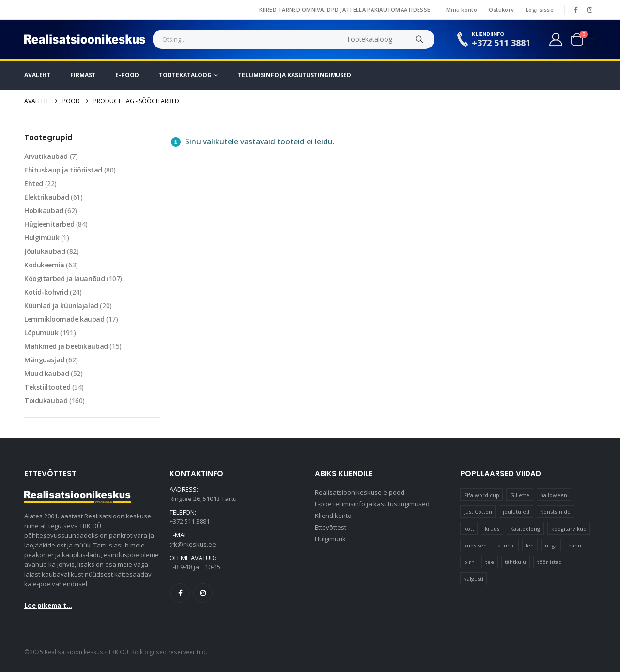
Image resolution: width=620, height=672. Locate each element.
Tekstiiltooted (47, 387)
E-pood (127, 75)
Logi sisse (540, 9)
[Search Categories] (373, 39)
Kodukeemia (44, 265)
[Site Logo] (85, 39)
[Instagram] (589, 10)
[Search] (419, 39)
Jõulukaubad (45, 251)
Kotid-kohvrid (46, 292)
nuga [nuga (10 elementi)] (551, 545)
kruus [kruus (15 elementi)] (492, 528)
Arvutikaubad (46, 156)
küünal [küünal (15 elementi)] (506, 545)
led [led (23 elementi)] (530, 545)
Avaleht (37, 75)
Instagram (203, 593)
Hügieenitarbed (49, 224)
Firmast (83, 75)
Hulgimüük (42, 238)
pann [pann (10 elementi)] (575, 545)
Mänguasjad (44, 360)
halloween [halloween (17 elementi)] (554, 495)
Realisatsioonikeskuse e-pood (360, 492)
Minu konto (462, 9)
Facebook (180, 593)
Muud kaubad (46, 373)
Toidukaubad (46, 400)
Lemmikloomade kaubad (64, 319)
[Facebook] (576, 10)
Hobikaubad (44, 211)
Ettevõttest (331, 527)
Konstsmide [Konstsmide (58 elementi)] (555, 511)
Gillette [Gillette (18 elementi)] (520, 495)
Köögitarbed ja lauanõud (64, 278)
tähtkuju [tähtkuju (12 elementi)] (515, 562)
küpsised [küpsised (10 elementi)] (475, 545)
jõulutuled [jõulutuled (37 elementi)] (516, 511)
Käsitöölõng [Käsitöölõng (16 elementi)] (525, 528)
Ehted (34, 183)
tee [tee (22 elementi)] (490, 562)
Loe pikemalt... (48, 605)
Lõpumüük (41, 333)
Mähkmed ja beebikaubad (66, 346)
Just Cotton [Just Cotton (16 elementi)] (478, 511)
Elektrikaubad (47, 197)
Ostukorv (501, 9)
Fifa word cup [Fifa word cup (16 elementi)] (482, 495)
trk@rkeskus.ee (193, 544)
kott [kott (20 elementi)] (469, 528)
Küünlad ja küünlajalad (61, 305)
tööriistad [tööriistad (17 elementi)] (550, 562)
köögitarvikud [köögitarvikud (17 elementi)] (569, 528)
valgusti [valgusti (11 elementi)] (474, 579)
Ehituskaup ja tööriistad (63, 170)
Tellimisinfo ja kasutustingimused (294, 75)
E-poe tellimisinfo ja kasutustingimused (372, 504)
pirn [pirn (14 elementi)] (469, 562)
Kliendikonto (333, 516)
